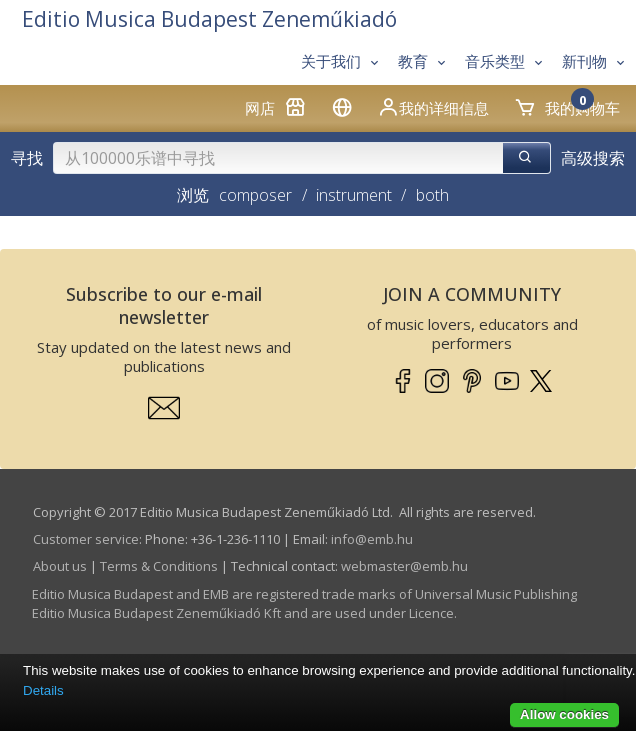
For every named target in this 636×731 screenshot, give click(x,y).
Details (43, 690)
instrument (354, 195)
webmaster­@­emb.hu (404, 566)
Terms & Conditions (159, 566)
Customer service (86, 539)
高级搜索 (593, 158)
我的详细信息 (433, 107)
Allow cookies (564, 714)
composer (255, 195)
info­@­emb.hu (372, 539)
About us (60, 566)
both (432, 195)
